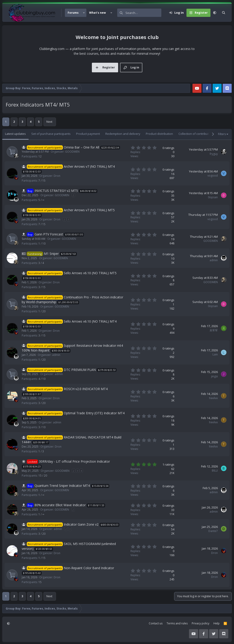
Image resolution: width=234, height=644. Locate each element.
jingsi (214, 376)
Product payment (88, 134)
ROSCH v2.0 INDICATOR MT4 (86, 389)
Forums (73, 13)
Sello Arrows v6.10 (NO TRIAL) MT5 (90, 273)
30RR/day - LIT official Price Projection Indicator (74, 461)
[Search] (143, 13)
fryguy (214, 154)
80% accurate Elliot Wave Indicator (60, 505)
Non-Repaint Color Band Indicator (89, 568)
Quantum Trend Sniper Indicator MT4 (62, 486)
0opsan (213, 197)
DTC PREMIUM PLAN (80, 370)
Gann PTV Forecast (49, 234)
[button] (84, 13)
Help (217, 623)
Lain (215, 354)
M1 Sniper (51, 254)
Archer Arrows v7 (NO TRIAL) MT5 (89, 210)
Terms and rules (177, 623)
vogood (213, 176)
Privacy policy (201, 623)
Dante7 (213, 531)
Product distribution (159, 134)
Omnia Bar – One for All (81, 147)
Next (49, 122)
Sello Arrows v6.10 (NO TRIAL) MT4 (90, 321)
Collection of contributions (197, 134)
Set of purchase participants (51, 134)
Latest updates (15, 134)
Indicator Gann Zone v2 (81, 524)
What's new (97, 13)
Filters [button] (222, 134)
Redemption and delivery (123, 134)
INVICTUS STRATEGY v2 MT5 (56, 191)
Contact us (156, 623)
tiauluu (213, 398)
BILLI (215, 471)
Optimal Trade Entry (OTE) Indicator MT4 (94, 413)
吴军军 (214, 330)
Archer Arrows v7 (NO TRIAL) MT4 (89, 166)
